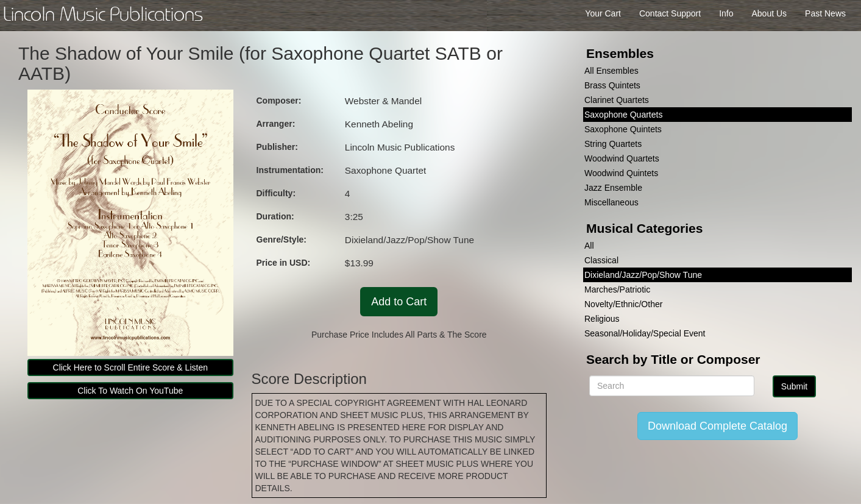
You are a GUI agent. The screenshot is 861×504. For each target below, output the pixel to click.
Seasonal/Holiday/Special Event (645, 333)
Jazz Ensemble (613, 188)
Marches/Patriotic (617, 289)
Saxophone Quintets (623, 129)
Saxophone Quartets (623, 115)
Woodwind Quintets (621, 173)
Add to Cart (399, 302)
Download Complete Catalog (717, 426)
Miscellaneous (611, 202)
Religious (602, 319)
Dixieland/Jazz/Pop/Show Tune (643, 275)
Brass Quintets (612, 85)
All (589, 246)
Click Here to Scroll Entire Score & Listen (130, 367)
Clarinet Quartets (617, 100)
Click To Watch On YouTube (130, 391)
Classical (601, 260)
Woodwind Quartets (622, 158)
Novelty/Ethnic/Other (623, 304)
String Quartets (613, 144)
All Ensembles (611, 71)
